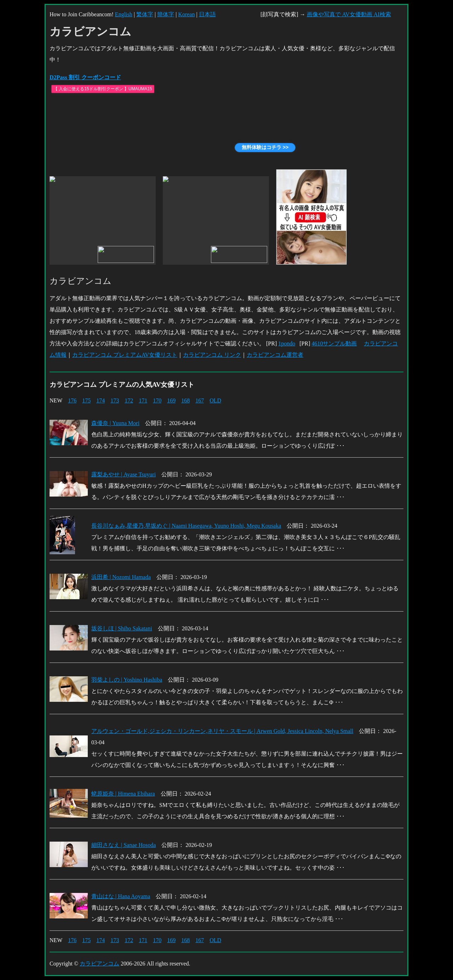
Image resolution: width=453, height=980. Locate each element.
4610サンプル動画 (334, 343)
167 (200, 400)
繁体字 (145, 14)
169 (171, 400)
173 (115, 400)
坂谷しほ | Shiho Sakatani (122, 628)
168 (185, 400)
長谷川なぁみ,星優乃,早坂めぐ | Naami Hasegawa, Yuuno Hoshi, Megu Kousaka (186, 526)
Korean (186, 14)
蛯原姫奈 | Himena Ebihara (123, 794)
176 (72, 400)
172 (129, 400)
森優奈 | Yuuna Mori (115, 423)
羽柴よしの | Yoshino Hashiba (127, 680)
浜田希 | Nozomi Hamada (121, 577)
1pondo (287, 343)
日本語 (207, 14)
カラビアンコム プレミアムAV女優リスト (125, 355)
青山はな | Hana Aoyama (121, 896)
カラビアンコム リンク (212, 355)
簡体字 (166, 14)
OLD (215, 400)
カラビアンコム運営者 (275, 355)
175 (86, 400)
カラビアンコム (99, 964)
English (124, 14)
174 (101, 400)
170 (157, 400)
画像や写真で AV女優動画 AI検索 (349, 14)
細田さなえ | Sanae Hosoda (124, 845)
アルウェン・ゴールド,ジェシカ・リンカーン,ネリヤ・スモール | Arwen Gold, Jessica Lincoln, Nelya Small (222, 731)
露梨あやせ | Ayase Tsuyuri (124, 474)
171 (143, 400)
